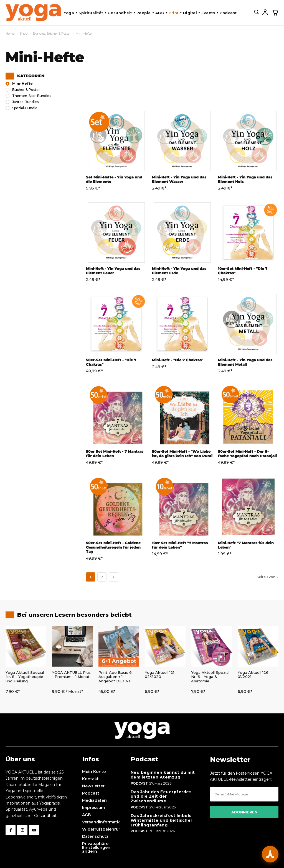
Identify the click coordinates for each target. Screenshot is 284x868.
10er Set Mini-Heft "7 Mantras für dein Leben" (180, 545)
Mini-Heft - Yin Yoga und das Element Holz (245, 179)
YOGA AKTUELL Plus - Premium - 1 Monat (71, 675)
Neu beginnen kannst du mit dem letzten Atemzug (163, 775)
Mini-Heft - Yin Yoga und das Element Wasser (179, 179)
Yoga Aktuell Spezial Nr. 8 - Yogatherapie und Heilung (25, 677)
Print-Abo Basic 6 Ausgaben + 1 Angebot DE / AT (115, 677)
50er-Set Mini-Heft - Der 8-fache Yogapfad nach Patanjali (247, 454)
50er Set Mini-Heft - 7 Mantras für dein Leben (115, 454)
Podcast (139, 783)
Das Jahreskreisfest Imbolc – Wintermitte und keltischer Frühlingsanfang (163, 820)
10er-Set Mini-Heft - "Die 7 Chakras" (243, 271)
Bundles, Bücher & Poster (52, 34)
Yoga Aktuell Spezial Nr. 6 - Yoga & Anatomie (210, 677)
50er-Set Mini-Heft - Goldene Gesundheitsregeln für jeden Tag (113, 547)
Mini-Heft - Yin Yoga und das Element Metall (245, 362)
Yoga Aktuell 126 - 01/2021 (254, 675)
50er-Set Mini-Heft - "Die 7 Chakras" (111, 362)
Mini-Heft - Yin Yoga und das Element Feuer (113, 271)
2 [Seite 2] (102, 577)
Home (10, 34)
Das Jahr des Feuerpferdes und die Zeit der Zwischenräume (161, 797)
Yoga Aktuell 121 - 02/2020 (161, 675)
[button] (256, 12)
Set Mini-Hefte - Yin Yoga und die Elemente (114, 179)
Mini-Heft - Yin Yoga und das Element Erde (179, 271)
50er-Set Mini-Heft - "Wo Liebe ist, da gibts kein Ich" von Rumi (182, 454)
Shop (24, 34)
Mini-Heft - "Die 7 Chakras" (178, 360)
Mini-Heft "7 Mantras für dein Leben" (246, 545)
